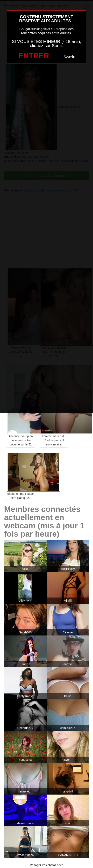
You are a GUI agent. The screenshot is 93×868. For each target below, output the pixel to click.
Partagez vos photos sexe (46, 865)
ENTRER (34, 56)
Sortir (69, 57)
